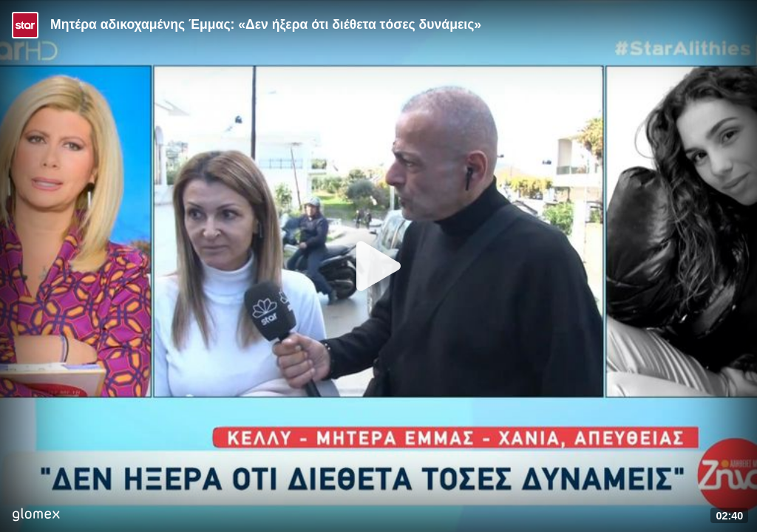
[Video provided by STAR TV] (25, 25)
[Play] (378, 266)
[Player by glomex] (36, 516)
